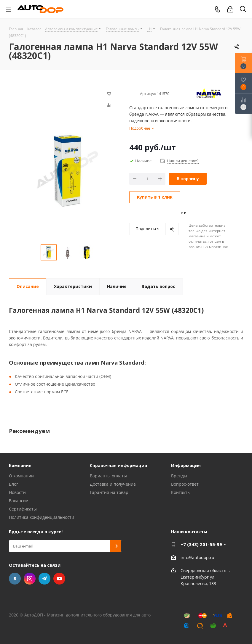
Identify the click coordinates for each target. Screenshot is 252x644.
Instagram (30, 579)
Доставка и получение (113, 484)
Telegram (44, 579)
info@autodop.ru (197, 557)
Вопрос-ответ (185, 484)
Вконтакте (15, 579)
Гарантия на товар (109, 492)
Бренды (179, 476)
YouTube (59, 579)
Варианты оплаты (108, 476)
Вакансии (19, 501)
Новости (17, 492)
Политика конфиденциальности (42, 517)
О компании (21, 476)
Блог (13, 484)
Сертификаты (23, 509)
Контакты (181, 492)
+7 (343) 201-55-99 (201, 544)
